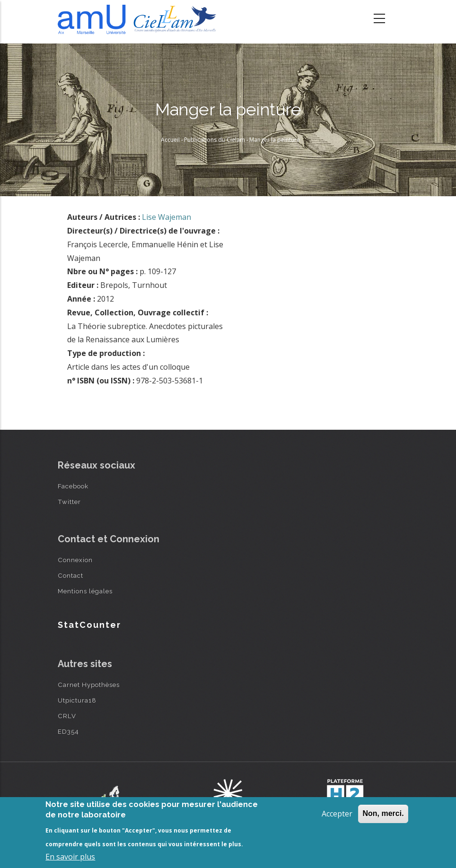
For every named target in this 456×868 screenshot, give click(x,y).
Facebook (73, 486)
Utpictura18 (77, 700)
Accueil (170, 140)
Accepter (337, 814)
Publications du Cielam (215, 140)
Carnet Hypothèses (89, 685)
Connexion (75, 560)
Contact (70, 575)
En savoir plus (70, 857)
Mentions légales (85, 591)
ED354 (68, 731)
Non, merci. (383, 813)
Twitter (69, 502)
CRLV (67, 716)
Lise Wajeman (167, 217)
